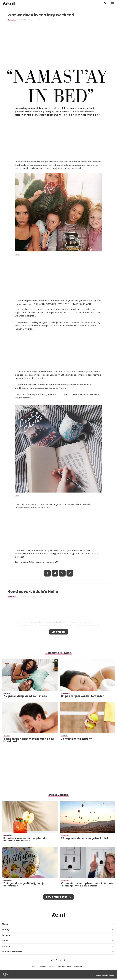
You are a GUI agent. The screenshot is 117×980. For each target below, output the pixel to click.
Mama (5, 924)
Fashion (6, 935)
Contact (81, 966)
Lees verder (59, 632)
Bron (17, 255)
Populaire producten (12, 952)
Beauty (6, 930)
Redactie (35, 966)
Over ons (44, 966)
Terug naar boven (57, 897)
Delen (47, 573)
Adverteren (53, 966)
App (70, 573)
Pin (62, 573)
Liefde (5, 941)
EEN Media (110, 975)
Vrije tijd (12, 20)
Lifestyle (6, 946)
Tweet (55, 573)
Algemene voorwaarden (68, 966)
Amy (38, 20)
